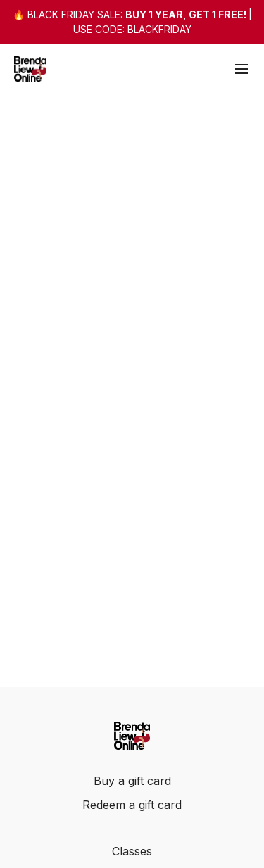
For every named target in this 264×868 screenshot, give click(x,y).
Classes (132, 851)
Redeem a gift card (132, 805)
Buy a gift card (132, 781)
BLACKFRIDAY (159, 29)
